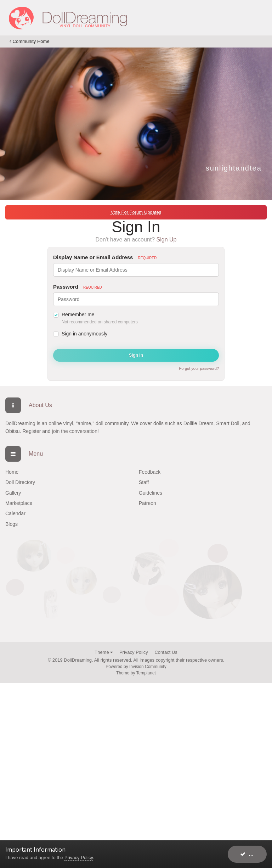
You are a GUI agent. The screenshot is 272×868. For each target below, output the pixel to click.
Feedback (150, 472)
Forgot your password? (199, 368)
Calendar (15, 513)
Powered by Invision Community (136, 667)
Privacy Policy (134, 652)
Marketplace (19, 503)
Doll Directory (20, 482)
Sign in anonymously (84, 334)
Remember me (78, 315)
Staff (144, 482)
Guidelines (151, 493)
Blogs (12, 524)
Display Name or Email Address (105, 257)
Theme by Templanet (136, 673)
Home (12, 472)
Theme (104, 652)
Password (78, 287)
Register (32, 431)
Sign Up (167, 240)
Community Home (30, 41)
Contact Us (166, 652)
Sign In (136, 355)
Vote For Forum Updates (136, 212)
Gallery (13, 493)
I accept (253, 854)
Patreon (148, 503)
